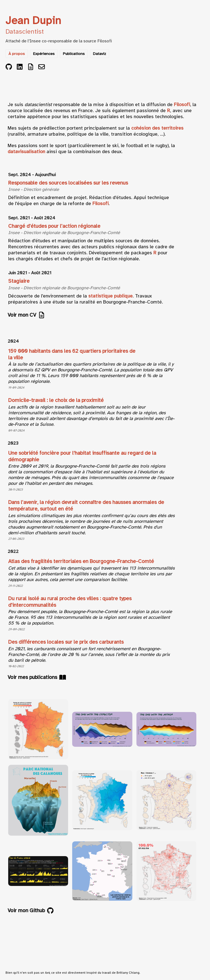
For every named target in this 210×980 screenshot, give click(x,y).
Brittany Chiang (128, 973)
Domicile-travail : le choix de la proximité (56, 400)
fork (47, 973)
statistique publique (110, 296)
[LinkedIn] (20, 67)
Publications (74, 54)
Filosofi (105, 41)
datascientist (38, 104)
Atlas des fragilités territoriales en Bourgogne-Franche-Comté (81, 561)
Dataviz (100, 54)
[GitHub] (9, 67)
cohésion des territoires (157, 128)
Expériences (44, 54)
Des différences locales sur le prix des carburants (66, 642)
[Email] (42, 67)
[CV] (31, 67)
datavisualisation (26, 151)
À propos (17, 54)
